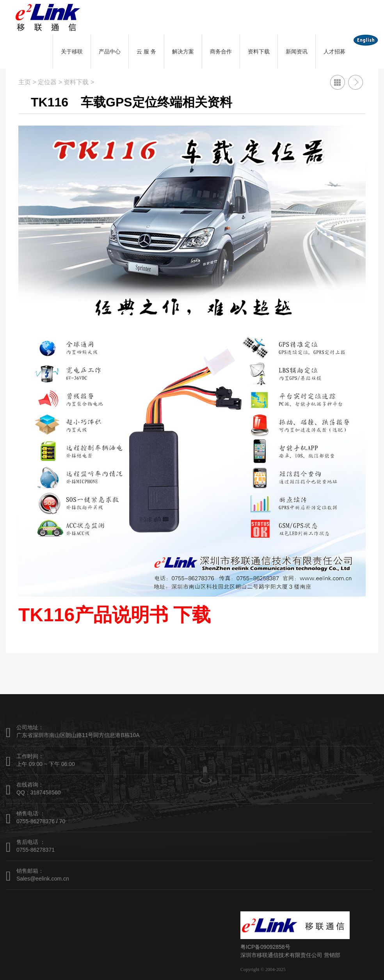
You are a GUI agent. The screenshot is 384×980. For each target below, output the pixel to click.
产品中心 (110, 51)
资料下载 (259, 51)
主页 (25, 82)
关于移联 (72, 51)
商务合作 (221, 51)
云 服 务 (146, 51)
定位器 (47, 82)
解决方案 (183, 51)
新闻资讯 (297, 51)
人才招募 (334, 51)
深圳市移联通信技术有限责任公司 (281, 955)
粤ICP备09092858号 (265, 947)
